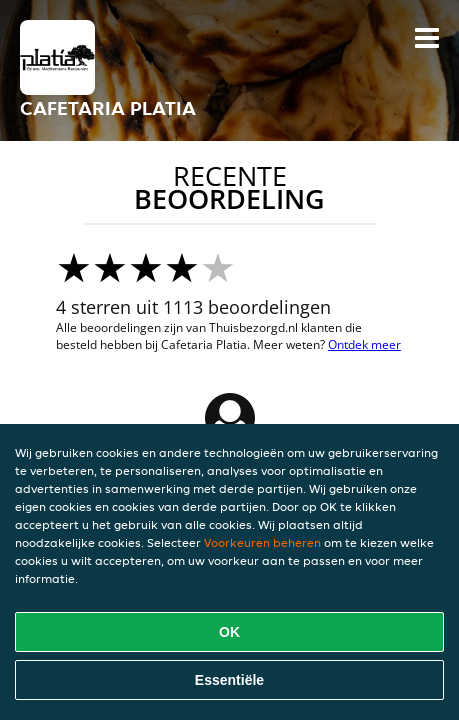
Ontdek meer (364, 344)
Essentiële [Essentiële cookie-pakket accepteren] (229, 680)
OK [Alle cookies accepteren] (229, 632)
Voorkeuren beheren (262, 542)
